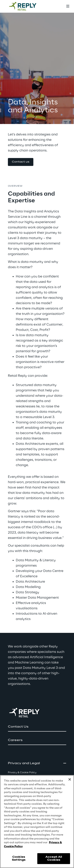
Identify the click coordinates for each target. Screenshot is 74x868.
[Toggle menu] (68, 6)
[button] (21, 162)
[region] (37, 822)
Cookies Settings (19, 858)
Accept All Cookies (54, 858)
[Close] (70, 779)
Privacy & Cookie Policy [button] (22, 773)
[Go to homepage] (27, 6)
